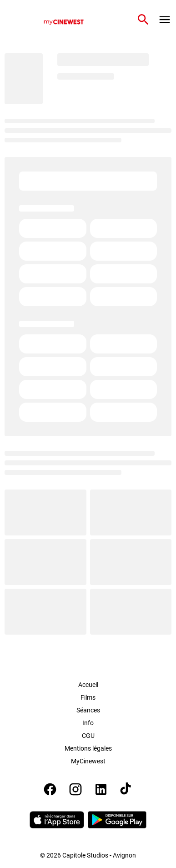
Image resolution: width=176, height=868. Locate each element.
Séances (88, 710)
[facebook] (50, 789)
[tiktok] (126, 789)
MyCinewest (88, 761)
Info (88, 723)
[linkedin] (101, 789)
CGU (88, 736)
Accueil (88, 685)
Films (88, 697)
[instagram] (75, 789)
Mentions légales (88, 748)
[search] (143, 20)
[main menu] (165, 20)
